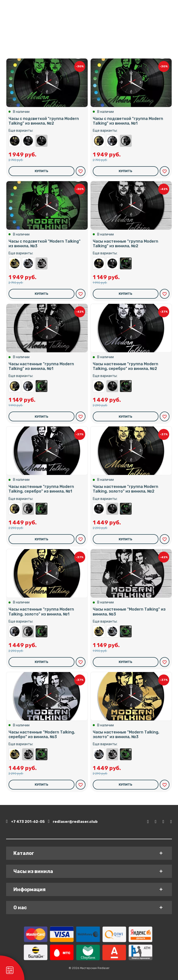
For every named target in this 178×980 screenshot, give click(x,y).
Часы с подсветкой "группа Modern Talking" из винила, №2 (44, 121)
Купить (42, 171)
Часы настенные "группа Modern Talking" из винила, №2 (42, 141)
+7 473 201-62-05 (25, 821)
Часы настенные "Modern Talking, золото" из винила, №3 (15, 263)
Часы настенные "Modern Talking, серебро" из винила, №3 (28, 263)
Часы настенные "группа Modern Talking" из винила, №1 (126, 141)
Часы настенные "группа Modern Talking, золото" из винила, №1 (99, 141)
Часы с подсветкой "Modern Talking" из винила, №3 (45, 244)
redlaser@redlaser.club (73, 821)
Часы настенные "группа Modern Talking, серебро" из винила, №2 (28, 141)
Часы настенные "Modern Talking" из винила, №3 (42, 263)
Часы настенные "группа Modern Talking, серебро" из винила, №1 (112, 141)
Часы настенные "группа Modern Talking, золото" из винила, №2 (15, 141)
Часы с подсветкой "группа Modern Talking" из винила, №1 (128, 121)
